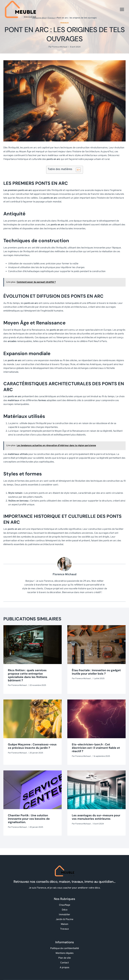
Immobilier (64, 915)
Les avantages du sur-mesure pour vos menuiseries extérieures (96, 817)
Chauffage (65, 905)
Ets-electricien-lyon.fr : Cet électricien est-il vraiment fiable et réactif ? (96, 748)
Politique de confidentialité (65, 948)
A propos (64, 968)
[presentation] (33, 645)
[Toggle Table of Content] (77, 170)
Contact (64, 963)
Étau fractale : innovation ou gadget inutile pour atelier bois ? (96, 672)
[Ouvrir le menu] (122, 9)
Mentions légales (65, 953)
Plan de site (64, 958)
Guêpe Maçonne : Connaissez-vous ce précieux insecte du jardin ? (32, 746)
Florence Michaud (60, 47)
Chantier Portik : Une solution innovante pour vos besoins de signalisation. (29, 819)
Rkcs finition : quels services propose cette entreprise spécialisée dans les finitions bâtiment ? (28, 675)
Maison (65, 924)
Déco (65, 910)
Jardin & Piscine (64, 919)
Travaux (64, 23)
